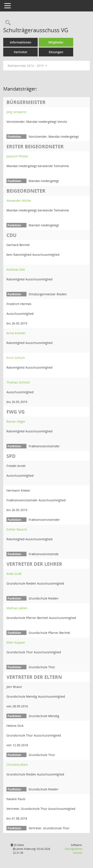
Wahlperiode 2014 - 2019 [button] (27, 66)
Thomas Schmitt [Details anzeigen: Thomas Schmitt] (18, 382)
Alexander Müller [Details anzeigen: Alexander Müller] (19, 201)
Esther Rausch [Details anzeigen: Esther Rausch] (17, 529)
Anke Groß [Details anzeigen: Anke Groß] (14, 574)
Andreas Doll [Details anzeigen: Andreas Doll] (16, 269)
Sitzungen (56, 52)
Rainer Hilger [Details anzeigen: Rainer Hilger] (16, 421)
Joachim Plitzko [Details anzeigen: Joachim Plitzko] (17, 156)
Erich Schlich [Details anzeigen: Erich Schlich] (16, 358)
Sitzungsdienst (74, 851)
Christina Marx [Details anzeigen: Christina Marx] (17, 765)
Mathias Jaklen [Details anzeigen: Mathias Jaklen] (17, 608)
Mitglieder (56, 42)
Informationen (21, 42)
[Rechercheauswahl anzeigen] (7, 23)
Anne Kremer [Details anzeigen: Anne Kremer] (16, 333)
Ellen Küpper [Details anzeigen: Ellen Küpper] (16, 642)
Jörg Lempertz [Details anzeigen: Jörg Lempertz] (16, 112)
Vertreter (21, 52)
